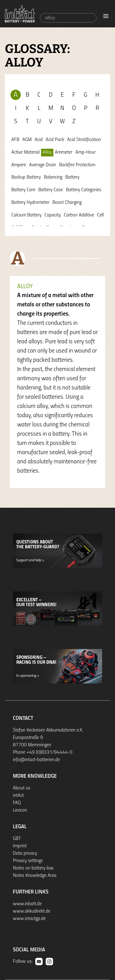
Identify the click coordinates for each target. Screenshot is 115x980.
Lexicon (20, 810)
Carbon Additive (79, 215)
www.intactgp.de (29, 919)
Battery (72, 177)
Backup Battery (26, 177)
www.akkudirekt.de (32, 911)
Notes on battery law (33, 868)
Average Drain (43, 165)
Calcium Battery (26, 215)
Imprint (20, 846)
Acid (39, 140)
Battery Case (51, 190)
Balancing (53, 177)
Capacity (53, 215)
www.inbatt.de (27, 904)
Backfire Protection (77, 165)
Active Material (25, 152)
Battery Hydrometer (30, 203)
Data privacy (25, 853)
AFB (15, 140)
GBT (17, 839)
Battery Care (23, 190)
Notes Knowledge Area (35, 876)
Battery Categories (84, 190)
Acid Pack (55, 140)
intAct (18, 796)
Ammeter (64, 152)
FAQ (17, 803)
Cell (100, 215)
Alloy (47, 152)
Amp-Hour (86, 152)
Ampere (19, 165)
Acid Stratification (84, 140)
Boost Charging (67, 203)
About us (22, 788)
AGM (27, 140)
